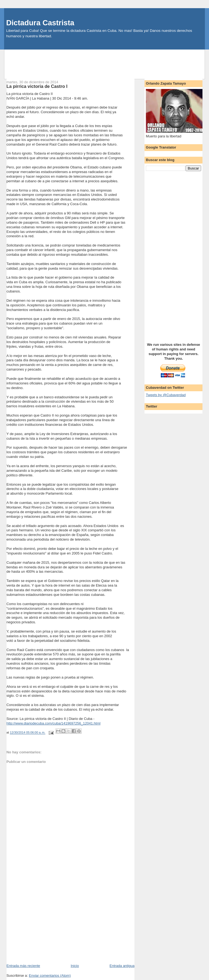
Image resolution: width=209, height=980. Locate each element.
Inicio (75, 966)
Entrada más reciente (23, 966)
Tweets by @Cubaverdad (166, 395)
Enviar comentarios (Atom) (50, 976)
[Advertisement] (104, 62)
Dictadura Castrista (40, 23)
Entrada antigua (122, 966)
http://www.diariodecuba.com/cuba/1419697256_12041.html (53, 723)
